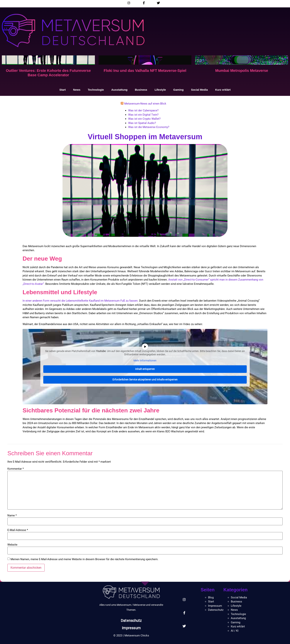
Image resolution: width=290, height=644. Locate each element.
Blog (211, 597)
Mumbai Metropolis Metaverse (242, 71)
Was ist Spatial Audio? (142, 123)
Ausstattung (119, 90)
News (77, 90)
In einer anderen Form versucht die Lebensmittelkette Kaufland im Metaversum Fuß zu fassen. (81, 301)
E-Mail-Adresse (18, 530)
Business (141, 90)
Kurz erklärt (223, 90)
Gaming (178, 90)
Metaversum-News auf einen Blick (145, 104)
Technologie (96, 90)
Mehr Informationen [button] (145, 361)
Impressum (131, 628)
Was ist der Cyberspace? (143, 110)
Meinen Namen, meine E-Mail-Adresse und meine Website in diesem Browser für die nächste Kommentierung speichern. (84, 559)
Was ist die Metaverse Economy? (149, 127)
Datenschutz (131, 621)
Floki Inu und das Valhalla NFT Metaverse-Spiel (145, 71)
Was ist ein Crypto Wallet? (144, 119)
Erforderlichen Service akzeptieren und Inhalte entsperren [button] (145, 380)
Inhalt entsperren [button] (145, 369)
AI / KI (235, 631)
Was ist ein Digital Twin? (143, 115)
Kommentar (16, 469)
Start (63, 90)
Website (12, 545)
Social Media (199, 90)
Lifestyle (160, 90)
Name (12, 516)
